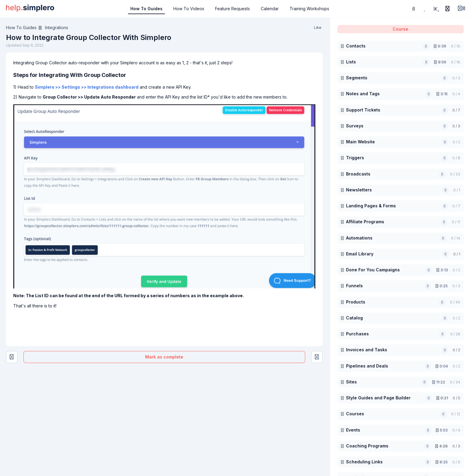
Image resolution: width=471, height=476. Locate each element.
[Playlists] (436, 9)
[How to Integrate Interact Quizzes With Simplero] (317, 357)
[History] (448, 9)
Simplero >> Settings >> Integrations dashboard (87, 87)
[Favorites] (425, 9)
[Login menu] (461, 9)
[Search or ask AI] (414, 9)
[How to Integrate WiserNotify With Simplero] (12, 357)
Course (400, 29)
